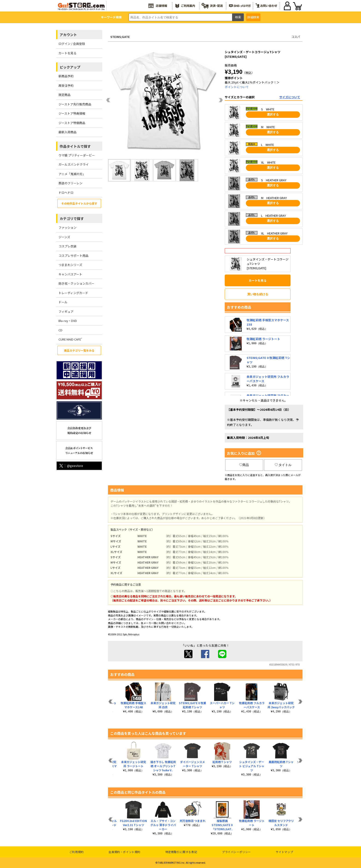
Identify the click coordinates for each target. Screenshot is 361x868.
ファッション (67, 227)
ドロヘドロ (66, 192)
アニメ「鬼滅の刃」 (72, 174)
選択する (273, 114)
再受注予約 (66, 85)
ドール (63, 302)
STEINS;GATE (120, 37)
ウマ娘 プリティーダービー (77, 155)
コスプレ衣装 (67, 246)
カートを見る (67, 53)
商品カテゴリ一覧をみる (79, 350)
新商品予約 (66, 76)
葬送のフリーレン (70, 183)
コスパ (296, 37)
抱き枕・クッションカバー (76, 283)
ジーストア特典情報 (72, 113)
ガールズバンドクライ (74, 164)
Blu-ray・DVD (68, 321)
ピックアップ (70, 67)
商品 (244, 465)
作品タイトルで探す (75, 146)
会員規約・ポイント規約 (124, 852)
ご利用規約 (77, 852)
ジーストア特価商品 (72, 123)
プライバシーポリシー (236, 852)
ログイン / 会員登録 (72, 44)
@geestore (71, 466)
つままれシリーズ (70, 265)
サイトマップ (285, 852)
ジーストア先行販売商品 (75, 104)
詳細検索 (253, 17)
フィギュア (66, 311)
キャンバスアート (70, 274)
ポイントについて (237, 87)
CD (60, 330)
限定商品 (64, 95)
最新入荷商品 (67, 132)
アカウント (68, 35)
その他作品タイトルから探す (79, 203)
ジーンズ (64, 237)
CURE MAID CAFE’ (70, 339)
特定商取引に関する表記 (181, 852)
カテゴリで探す (72, 218)
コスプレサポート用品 (73, 256)
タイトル (283, 465)
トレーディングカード (73, 293)
